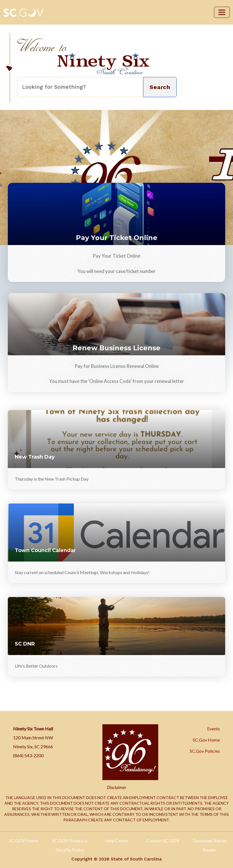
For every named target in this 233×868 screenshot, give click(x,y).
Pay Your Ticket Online (117, 238)
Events (213, 729)
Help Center (117, 841)
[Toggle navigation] (222, 12)
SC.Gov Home (206, 740)
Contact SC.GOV (163, 841)
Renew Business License (116, 348)
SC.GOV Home (23, 841)
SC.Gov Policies (205, 751)
